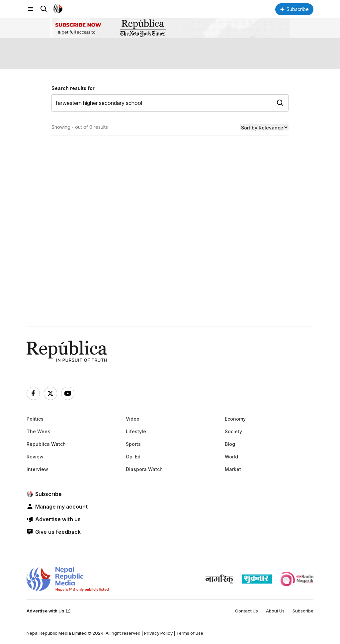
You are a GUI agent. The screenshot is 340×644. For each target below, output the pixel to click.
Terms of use (190, 633)
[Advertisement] (170, 255)
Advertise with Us (49, 611)
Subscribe (303, 611)
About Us (275, 611)
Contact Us (247, 611)
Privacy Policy (158, 633)
